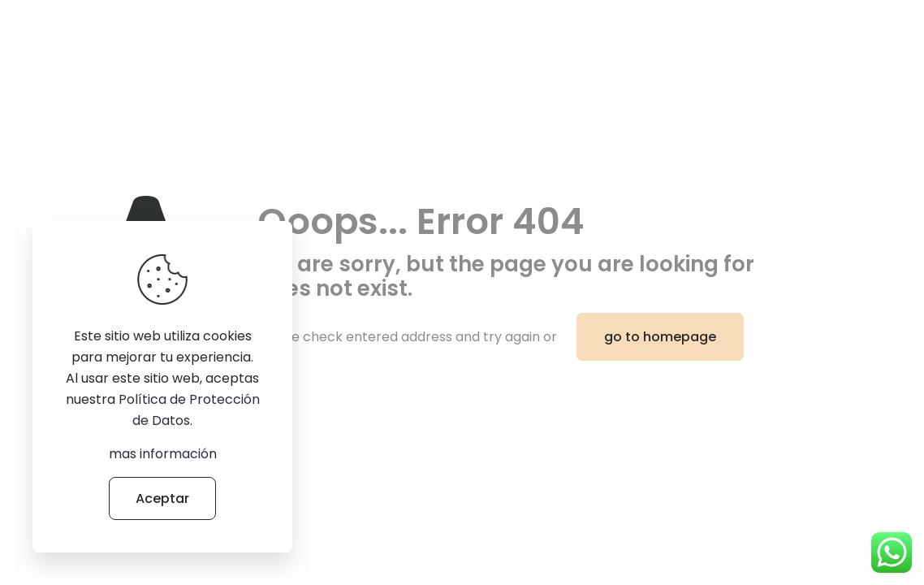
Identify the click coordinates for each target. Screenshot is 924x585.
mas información (163, 454)
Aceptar (162, 498)
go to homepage (660, 337)
